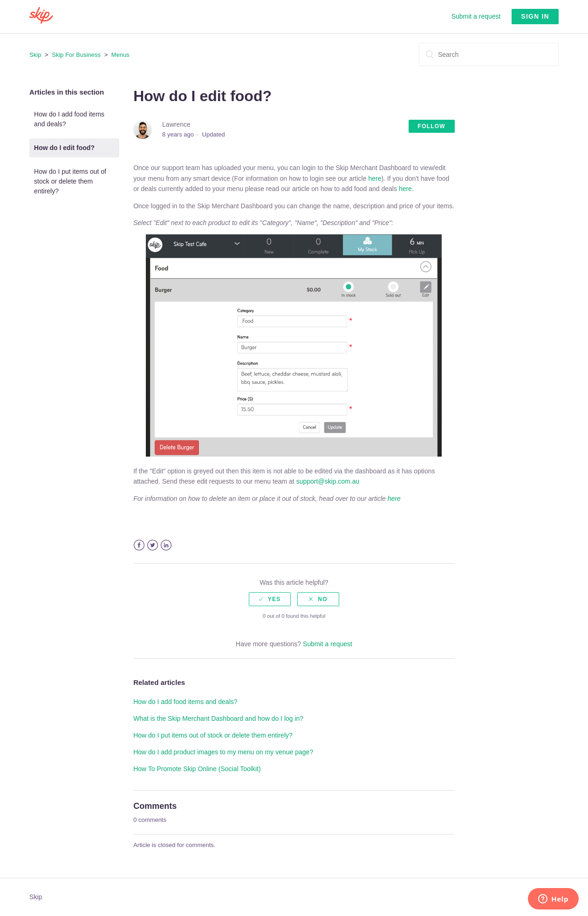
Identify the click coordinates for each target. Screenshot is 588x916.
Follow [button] (432, 126)
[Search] (489, 55)
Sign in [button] (535, 16)
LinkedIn (166, 545)
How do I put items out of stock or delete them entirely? (70, 181)
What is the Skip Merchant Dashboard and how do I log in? (218, 718)
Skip (35, 55)
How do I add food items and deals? (69, 119)
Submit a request (476, 16)
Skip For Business (76, 55)
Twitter (153, 545)
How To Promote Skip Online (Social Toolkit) (197, 769)
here (375, 178)
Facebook (139, 545)
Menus (120, 55)
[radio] (270, 599)
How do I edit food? (64, 148)
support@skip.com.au (328, 481)
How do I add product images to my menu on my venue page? (223, 752)
